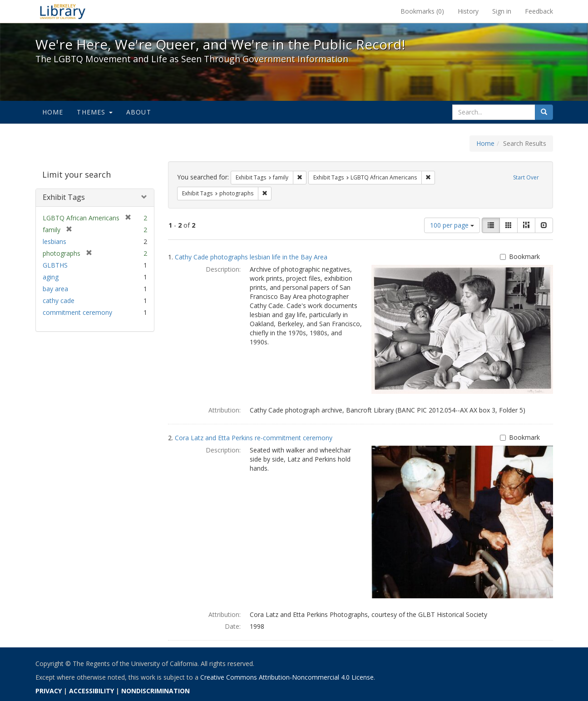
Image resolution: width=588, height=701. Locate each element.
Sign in (502, 11)
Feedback (539, 11)
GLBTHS (55, 265)
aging (51, 277)
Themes (94, 112)
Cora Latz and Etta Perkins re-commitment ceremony (254, 438)
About (139, 112)
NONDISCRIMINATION (156, 691)
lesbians (54, 241)
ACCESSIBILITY (91, 691)
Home (53, 112)
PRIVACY (49, 691)
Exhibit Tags (64, 197)
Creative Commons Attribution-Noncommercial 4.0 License (287, 677)
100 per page (452, 225)
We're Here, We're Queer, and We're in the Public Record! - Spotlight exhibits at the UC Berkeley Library (63, 11)
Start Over (526, 177)
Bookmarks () (422, 11)
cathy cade (59, 301)
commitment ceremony (77, 312)
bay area (55, 289)
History (468, 11)
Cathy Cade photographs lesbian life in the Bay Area (251, 257)
